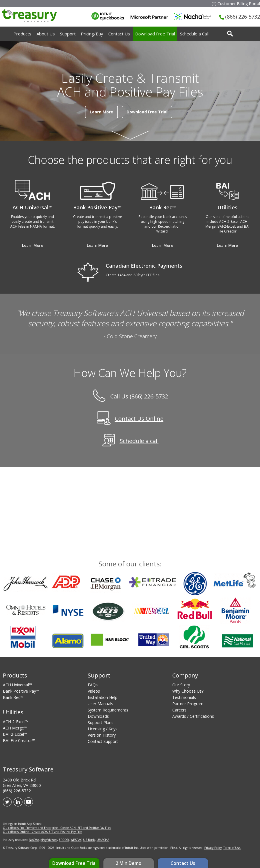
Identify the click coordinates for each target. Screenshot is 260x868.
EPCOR (64, 840)
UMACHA (103, 840)
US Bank (89, 840)
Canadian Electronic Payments (144, 266)
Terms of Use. (232, 848)
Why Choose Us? (188, 691)
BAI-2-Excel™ (15, 734)
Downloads (98, 716)
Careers (179, 710)
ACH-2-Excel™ (16, 722)
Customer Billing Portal (236, 4)
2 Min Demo (129, 863)
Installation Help (103, 697)
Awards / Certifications (193, 716)
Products (22, 34)
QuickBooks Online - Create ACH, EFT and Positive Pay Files (43, 832)
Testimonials (184, 697)
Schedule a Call (194, 34)
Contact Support (103, 741)
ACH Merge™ (15, 728)
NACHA (34, 840)
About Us (46, 34)
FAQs (93, 685)
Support (68, 34)
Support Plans (101, 722)
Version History (102, 735)
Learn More (101, 112)
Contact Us (183, 863)
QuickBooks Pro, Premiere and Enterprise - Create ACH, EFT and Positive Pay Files (57, 828)
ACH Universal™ (17, 685)
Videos (94, 691)
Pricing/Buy (92, 34)
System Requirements (108, 710)
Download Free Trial (74, 863)
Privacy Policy (213, 848)
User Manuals (100, 704)
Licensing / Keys (103, 729)
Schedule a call (139, 441)
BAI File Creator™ (19, 740)
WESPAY (76, 840)
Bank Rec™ (13, 697)
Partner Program (188, 704)
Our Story (181, 685)
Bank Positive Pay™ (21, 691)
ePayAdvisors (49, 840)
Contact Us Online (139, 419)
